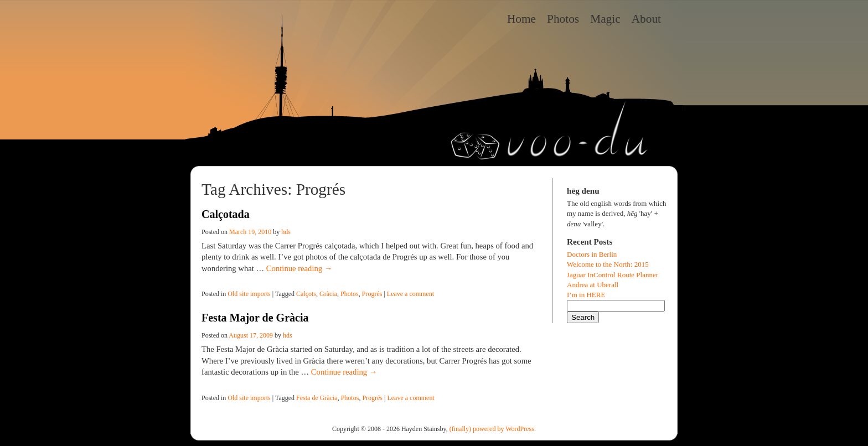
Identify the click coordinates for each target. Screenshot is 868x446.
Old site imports (249, 294)
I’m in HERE (586, 295)
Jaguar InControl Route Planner (613, 275)
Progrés (372, 294)
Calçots (306, 294)
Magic (605, 19)
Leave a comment (410, 294)
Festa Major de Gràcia (255, 318)
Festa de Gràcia (317, 398)
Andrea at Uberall (593, 285)
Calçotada (226, 214)
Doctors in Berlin (592, 254)
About (646, 19)
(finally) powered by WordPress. (493, 429)
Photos (563, 19)
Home (521, 19)
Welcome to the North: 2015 (608, 264)
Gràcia (328, 294)
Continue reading (299, 268)
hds (286, 232)
